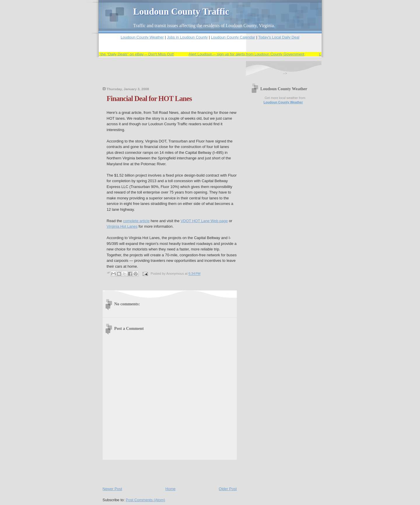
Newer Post (112, 489)
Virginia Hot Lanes (122, 226)
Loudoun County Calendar (233, 37)
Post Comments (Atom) (145, 500)
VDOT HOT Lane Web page (204, 221)
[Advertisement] (171, 76)
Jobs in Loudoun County (187, 37)
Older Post (228, 489)
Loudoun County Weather (142, 37)
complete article (136, 221)
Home (170, 489)
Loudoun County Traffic (181, 12)
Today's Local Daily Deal (279, 37)
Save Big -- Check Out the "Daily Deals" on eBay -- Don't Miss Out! (121, 54)
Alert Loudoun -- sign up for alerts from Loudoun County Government (250, 54)
